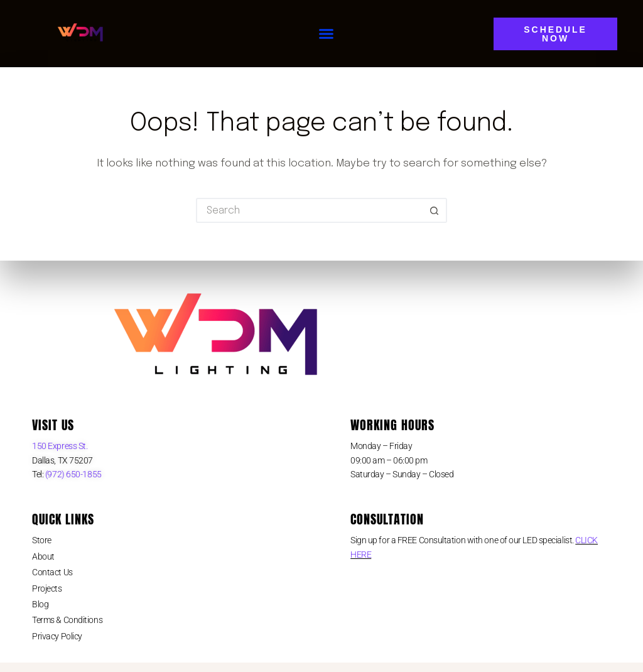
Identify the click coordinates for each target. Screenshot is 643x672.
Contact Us (52, 572)
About (43, 556)
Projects (47, 588)
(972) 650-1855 (72, 474)
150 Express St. (60, 446)
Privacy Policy (57, 636)
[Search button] (435, 210)
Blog (40, 604)
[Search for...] (309, 210)
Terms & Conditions (67, 620)
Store (42, 540)
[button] (327, 34)
